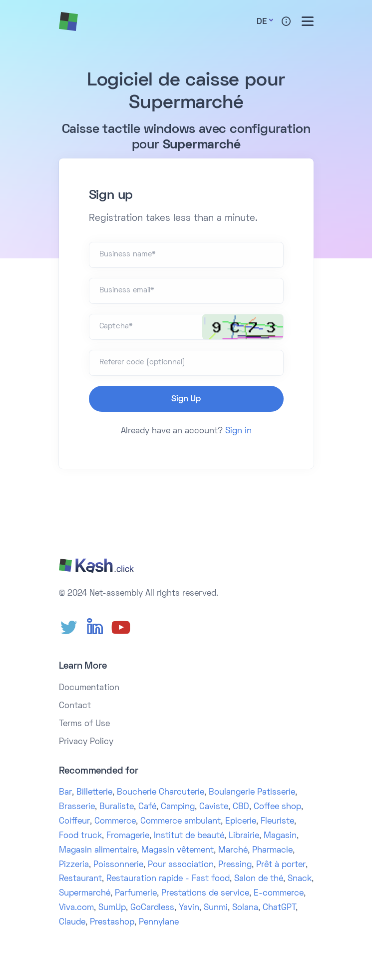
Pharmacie (272, 851)
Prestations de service (205, 894)
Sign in (238, 431)
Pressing (235, 865)
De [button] (262, 22)
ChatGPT (279, 908)
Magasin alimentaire (98, 851)
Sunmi (216, 908)
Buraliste (117, 807)
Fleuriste (277, 822)
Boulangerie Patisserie (252, 793)
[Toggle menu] (308, 21)
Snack (300, 879)
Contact (75, 706)
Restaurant (80, 879)
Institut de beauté (189, 836)
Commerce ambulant (181, 822)
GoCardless (152, 908)
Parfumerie (136, 894)
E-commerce (279, 894)
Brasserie (77, 807)
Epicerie (241, 822)
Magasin (280, 836)
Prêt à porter (281, 865)
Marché (233, 851)
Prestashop (112, 923)
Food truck (80, 836)
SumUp (112, 908)
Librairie (244, 836)
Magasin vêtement (178, 851)
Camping (178, 807)
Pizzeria (74, 865)
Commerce (115, 822)
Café (147, 807)
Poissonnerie (118, 865)
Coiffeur (74, 822)
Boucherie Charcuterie (161, 793)
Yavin (189, 908)
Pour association (181, 865)
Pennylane (159, 923)
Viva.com (76, 908)
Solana (245, 908)
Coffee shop (277, 807)
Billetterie (94, 793)
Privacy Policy (86, 742)
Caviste (214, 807)
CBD (241, 807)
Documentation (89, 688)
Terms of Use (84, 724)
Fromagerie (128, 836)
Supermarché (85, 894)
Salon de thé (259, 879)
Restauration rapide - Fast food (168, 879)
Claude (72, 923)
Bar (65, 793)
